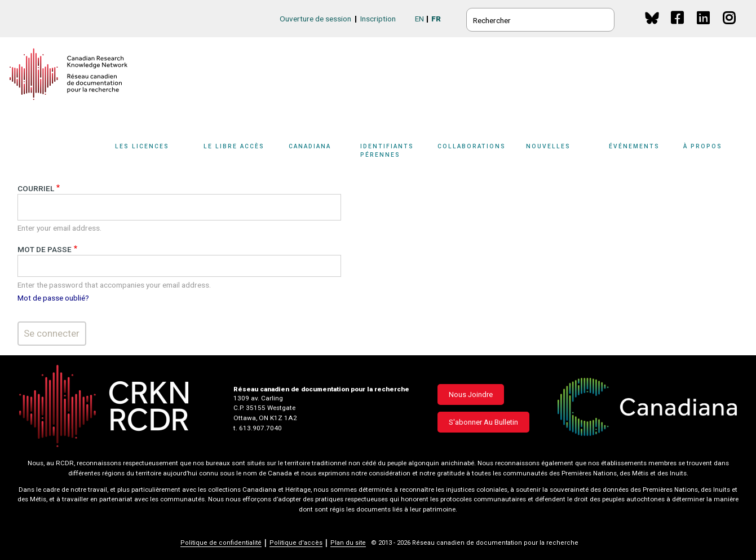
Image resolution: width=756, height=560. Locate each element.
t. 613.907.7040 (258, 428)
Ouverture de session (315, 19)
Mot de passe (45, 249)
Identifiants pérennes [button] (387, 150)
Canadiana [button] (310, 146)
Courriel (36, 188)
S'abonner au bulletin (483, 422)
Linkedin (704, 28)
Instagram (730, 28)
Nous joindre (471, 394)
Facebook (678, 28)
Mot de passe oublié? (53, 298)
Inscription (378, 19)
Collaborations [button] (472, 146)
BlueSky (652, 18)
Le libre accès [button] (234, 146)
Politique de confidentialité (221, 543)
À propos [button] (703, 146)
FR (436, 19)
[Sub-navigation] (149, 154)
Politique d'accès (296, 543)
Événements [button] (634, 146)
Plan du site (348, 543)
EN (419, 19)
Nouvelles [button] (548, 146)
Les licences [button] (142, 146)
